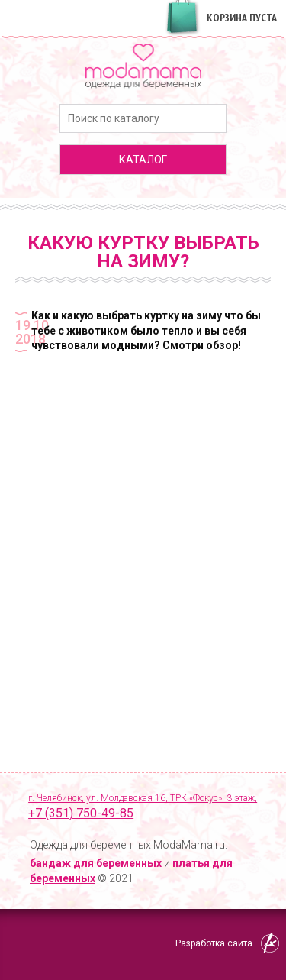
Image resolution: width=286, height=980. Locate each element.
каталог (143, 160)
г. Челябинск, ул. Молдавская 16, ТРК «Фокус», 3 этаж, (149, 807)
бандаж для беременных (96, 863)
